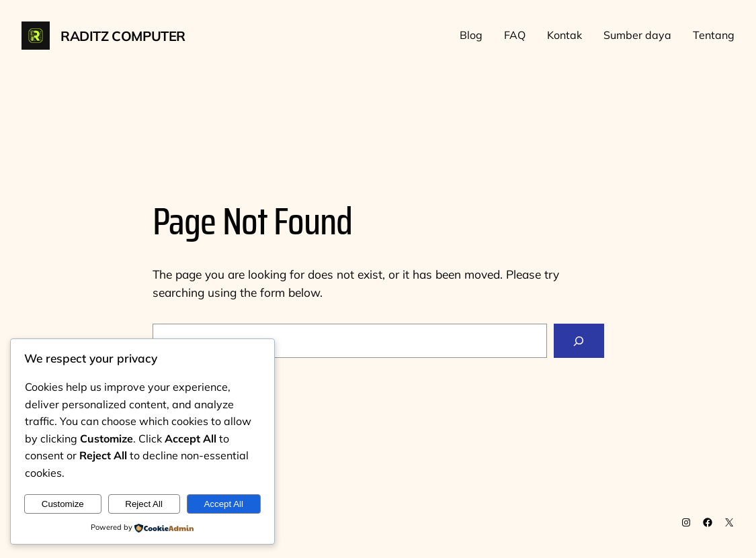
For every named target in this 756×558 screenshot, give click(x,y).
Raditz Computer (123, 36)
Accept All (223, 504)
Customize (63, 504)
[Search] (579, 341)
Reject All (144, 504)
